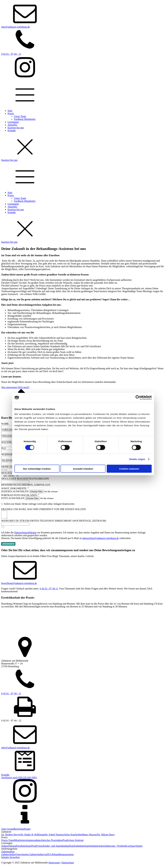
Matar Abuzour (89, 836)
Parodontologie (24, 847)
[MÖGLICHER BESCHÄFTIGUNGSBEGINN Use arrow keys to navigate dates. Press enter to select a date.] (15, 482)
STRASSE (7, 436)
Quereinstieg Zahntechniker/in (31, 856)
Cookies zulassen (129, 469)
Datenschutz (68, 864)
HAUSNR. (7, 442)
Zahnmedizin (8, 853)
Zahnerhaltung (9, 847)
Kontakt (12, 130)
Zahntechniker (9, 856)
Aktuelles (12, 125)
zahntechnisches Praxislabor (48, 842)
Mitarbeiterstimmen (24, 842)
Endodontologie (82, 847)
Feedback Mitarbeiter (25, 119)
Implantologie (97, 847)
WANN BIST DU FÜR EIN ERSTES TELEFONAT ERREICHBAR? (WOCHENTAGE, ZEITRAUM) (54, 522)
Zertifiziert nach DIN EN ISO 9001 (19, 779)
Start (10, 111)
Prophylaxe (37, 847)
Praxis (11, 113)
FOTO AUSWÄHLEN (13, 498)
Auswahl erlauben (83, 469)
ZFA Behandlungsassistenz (60, 856)
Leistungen (13, 122)
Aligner (139, 847)
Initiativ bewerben (10, 859)
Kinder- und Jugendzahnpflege (58, 847)
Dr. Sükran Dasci (106, 836)
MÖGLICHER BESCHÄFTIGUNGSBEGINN (25, 479)
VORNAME (8, 430)
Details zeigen (137, 459)
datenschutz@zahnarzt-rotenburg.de (101, 540)
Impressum (54, 864)
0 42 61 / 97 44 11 (49, 590)
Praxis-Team (8, 842)
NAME (5, 424)
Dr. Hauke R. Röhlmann (33, 836)
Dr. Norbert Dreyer (11, 836)
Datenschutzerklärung (25, 534)
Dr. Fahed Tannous (54, 836)
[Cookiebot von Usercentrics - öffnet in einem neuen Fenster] (138, 398)
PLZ (3, 448)
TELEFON (7, 461)
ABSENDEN (8, 545)
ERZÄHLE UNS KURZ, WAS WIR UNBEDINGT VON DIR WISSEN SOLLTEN (44, 509)
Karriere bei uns (16, 128)
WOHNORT (8, 454)
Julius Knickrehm (73, 836)
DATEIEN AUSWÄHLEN (15, 491)
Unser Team (20, 116)
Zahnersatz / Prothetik (115, 847)
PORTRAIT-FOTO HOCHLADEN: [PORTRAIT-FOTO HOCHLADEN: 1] (20, 495)
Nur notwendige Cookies (37, 469)
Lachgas (131, 847)
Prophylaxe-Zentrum (73, 842)
